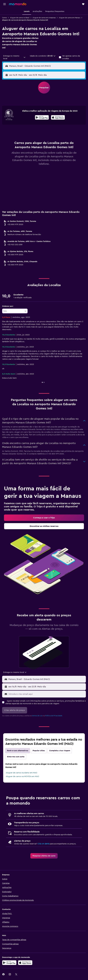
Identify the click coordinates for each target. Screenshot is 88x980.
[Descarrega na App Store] (58, 118)
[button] (5, 4)
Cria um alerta (44, 844)
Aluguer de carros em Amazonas (44, 18)
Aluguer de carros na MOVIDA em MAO (22, 776)
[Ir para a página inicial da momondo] (18, 4)
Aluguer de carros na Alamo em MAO (22, 773)
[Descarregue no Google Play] (9, 963)
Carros (4, 18)
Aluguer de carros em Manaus (69, 18)
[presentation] (58, 117)
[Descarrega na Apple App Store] (25, 963)
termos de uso (37, 716)
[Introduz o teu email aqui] (47, 694)
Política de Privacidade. (54, 716)
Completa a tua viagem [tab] (60, 751)
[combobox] (14, 57)
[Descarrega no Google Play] (42, 118)
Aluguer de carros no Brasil (20, 18)
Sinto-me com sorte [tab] (16, 757)
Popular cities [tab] (39, 751)
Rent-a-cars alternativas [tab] (18, 751)
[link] (44, 518)
